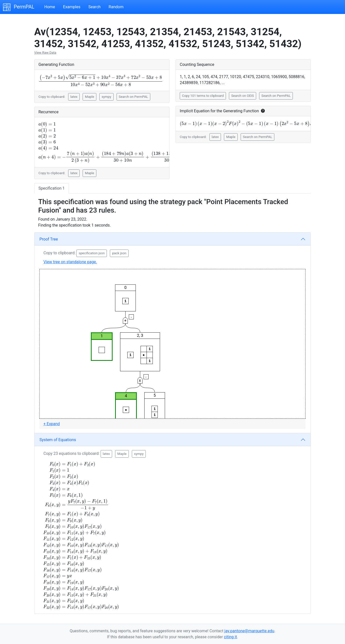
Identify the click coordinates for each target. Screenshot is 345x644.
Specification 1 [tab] (52, 188)
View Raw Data (45, 53)
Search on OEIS (243, 96)
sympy (106, 97)
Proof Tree (49, 239)
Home (50, 7)
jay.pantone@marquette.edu (249, 631)
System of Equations (58, 440)
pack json (119, 253)
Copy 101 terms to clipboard (203, 96)
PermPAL (19, 7)
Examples (72, 7)
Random (116, 7)
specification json (92, 253)
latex (74, 97)
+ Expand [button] (52, 424)
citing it (230, 637)
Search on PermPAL (134, 97)
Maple (89, 97)
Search (94, 7)
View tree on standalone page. (70, 262)
